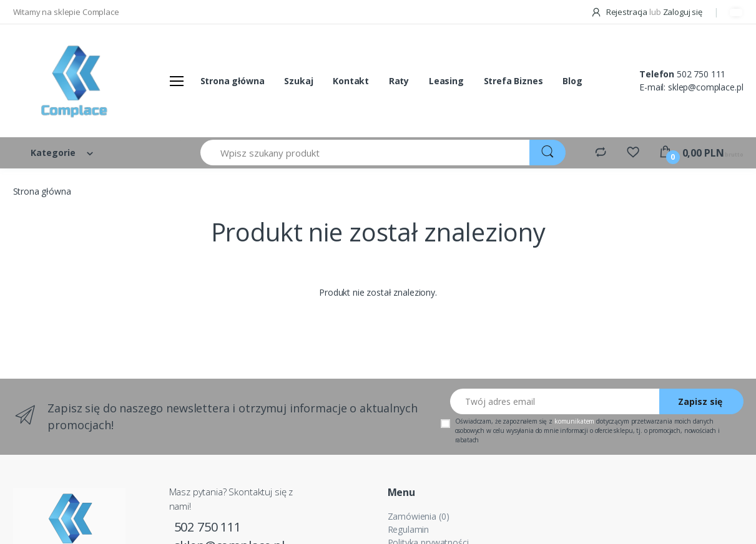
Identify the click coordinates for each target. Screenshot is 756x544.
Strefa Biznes (513, 81)
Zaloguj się (683, 12)
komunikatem (574, 421)
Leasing (446, 81)
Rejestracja (620, 12)
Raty (399, 81)
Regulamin (409, 529)
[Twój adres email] (555, 401)
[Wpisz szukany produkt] (366, 153)
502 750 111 (701, 74)
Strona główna (233, 81)
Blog (572, 81)
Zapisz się (700, 401)
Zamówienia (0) (419, 516)
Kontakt (351, 81)
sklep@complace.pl (706, 87)
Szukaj (298, 81)
